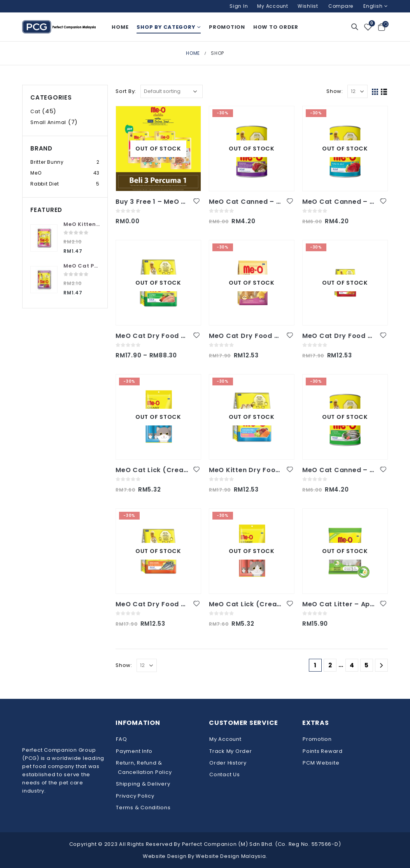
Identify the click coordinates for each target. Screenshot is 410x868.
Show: (335, 91)
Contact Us (225, 774)
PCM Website (321, 763)
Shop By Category (166, 27)
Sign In (239, 6)
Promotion (227, 27)
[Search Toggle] (355, 27)
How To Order (276, 27)
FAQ (121, 739)
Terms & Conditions (143, 808)
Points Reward (323, 751)
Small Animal (48, 122)
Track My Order (231, 751)
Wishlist (308, 6)
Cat (35, 111)
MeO (36, 173)
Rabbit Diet (45, 184)
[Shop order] (172, 91)
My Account (273, 6)
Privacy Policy (135, 796)
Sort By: (126, 91)
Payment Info (134, 751)
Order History (228, 763)
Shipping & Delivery (143, 784)
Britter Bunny (47, 162)
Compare (341, 6)
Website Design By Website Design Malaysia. (205, 856)
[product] (158, 149)
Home (120, 27)
